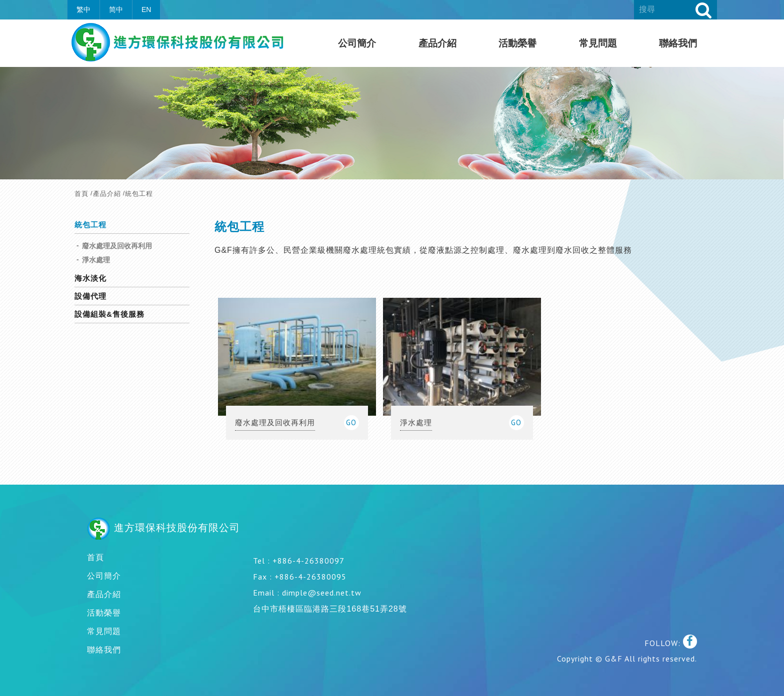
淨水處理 (96, 260)
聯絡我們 (678, 43)
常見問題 (598, 43)
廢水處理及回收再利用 (117, 246)
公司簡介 (357, 43)
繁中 (83, 9)
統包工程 (90, 225)
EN (146, 9)
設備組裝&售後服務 (109, 314)
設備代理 (90, 296)
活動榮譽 (517, 43)
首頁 (81, 194)
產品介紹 (437, 43)
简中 (116, 9)
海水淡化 (90, 278)
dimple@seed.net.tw (322, 593)
